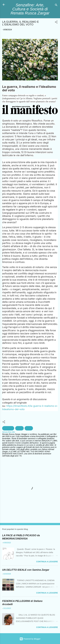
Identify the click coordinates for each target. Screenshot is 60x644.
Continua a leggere (47, 562)
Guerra (19, 428)
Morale (29, 428)
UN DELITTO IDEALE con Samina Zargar (26, 570)
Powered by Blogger (30, 639)
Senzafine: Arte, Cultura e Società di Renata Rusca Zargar (30, 9)
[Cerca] (56, 5)
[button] (56, 22)
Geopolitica (8, 428)
